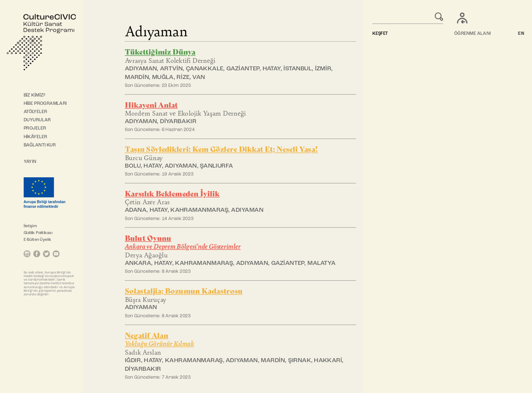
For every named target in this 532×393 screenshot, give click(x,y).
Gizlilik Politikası (38, 233)
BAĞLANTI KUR (40, 145)
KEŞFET (380, 34)
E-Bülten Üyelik (37, 240)
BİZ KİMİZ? (35, 95)
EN (521, 34)
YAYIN (30, 162)
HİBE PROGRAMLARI (45, 104)
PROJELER (35, 128)
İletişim (30, 226)
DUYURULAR (37, 120)
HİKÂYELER (36, 137)
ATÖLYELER (36, 112)
